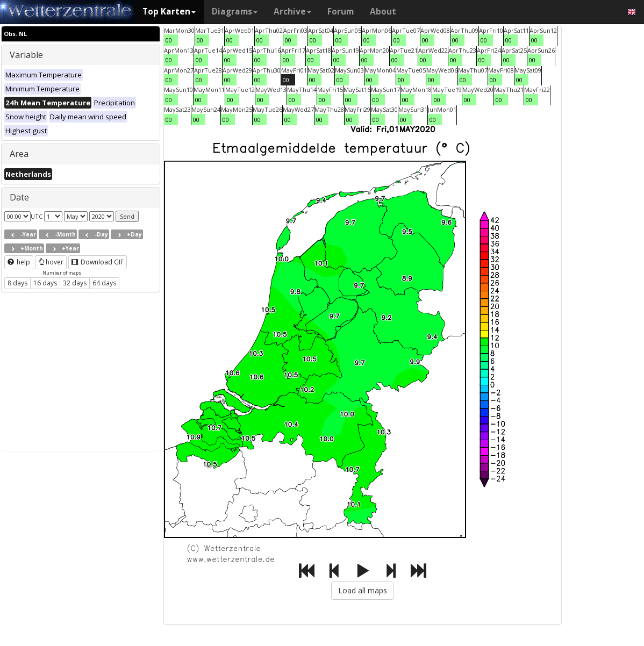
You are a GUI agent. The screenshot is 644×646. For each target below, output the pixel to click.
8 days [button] (17, 283)
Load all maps (363, 590)
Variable (26, 55)
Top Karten (169, 12)
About (383, 12)
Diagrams (235, 12)
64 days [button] (104, 283)
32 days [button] (75, 283)
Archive (292, 12)
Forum (341, 12)
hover (51, 262)
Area (19, 154)
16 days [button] (45, 283)
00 (169, 40)
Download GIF (98, 262)
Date (19, 197)
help (19, 262)
